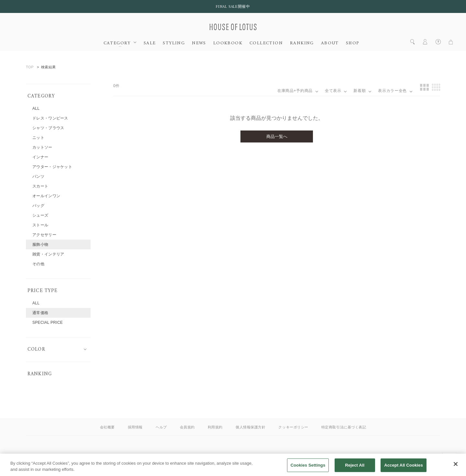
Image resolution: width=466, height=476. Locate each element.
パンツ (38, 176)
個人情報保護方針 (250, 427)
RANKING (302, 43)
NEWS (199, 43)
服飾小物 (40, 244)
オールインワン (46, 196)
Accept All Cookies (404, 469)
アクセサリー (44, 235)
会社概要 (107, 427)
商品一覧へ (277, 136)
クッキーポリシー (293, 427)
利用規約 (215, 427)
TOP (30, 67)
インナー (40, 157)
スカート (40, 186)
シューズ (40, 215)
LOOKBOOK (228, 43)
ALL (36, 108)
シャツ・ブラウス (48, 128)
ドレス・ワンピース (50, 118)
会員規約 (187, 427)
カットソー (42, 147)
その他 (38, 264)
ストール (40, 225)
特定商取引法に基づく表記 (344, 427)
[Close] (456, 468)
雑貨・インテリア (48, 254)
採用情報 (135, 427)
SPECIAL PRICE (48, 323)
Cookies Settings (308, 469)
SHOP (353, 43)
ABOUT (330, 43)
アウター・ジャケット (52, 167)
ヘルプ (161, 427)
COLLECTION (266, 43)
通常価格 (40, 313)
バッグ (38, 206)
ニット (38, 138)
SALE (150, 43)
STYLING (174, 43)
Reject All (355, 469)
